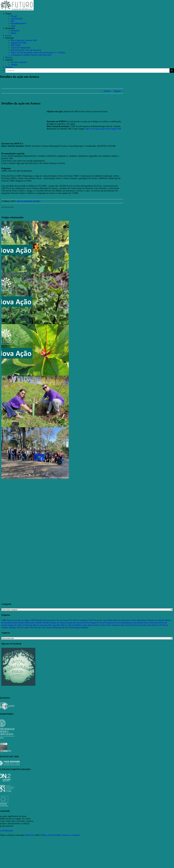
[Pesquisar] (172, 71)
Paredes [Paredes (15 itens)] (46, 623)
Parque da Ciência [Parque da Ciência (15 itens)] (58, 623)
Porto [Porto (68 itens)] (147, 623)
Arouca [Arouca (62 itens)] (10, 620)
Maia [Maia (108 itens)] (110, 620)
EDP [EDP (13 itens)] (33, 620)
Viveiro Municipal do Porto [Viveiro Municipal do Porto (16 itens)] (58, 627)
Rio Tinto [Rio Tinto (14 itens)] (61, 625)
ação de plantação (25, 201)
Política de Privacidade (51, 835)
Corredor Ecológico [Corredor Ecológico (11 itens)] (22, 620)
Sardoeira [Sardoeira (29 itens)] (116, 625)
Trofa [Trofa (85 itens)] (154, 625)
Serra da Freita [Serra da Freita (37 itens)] (127, 625)
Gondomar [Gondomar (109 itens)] (83, 620)
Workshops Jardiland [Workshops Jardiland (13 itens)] (79, 627)
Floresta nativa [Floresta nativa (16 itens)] (49, 620)
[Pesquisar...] (87, 71)
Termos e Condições (71, 835)
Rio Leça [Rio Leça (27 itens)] (52, 625)
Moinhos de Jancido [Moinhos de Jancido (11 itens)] (156, 620)
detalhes (37, 201)
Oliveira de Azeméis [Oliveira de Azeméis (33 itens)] (33, 623)
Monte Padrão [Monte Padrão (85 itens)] (18, 623)
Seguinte (117, 91)
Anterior (107, 91)
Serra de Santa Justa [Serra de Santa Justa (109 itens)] (142, 625)
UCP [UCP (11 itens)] (159, 625)
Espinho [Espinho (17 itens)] (39, 620)
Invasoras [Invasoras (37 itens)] (98, 620)
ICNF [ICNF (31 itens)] (91, 620)
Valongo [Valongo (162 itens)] (12, 627)
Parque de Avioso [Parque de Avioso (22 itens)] (98, 623)
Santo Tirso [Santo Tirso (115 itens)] (106, 625)
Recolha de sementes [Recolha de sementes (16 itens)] (39, 625)
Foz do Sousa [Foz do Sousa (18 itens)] (62, 620)
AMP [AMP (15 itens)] (4, 620)
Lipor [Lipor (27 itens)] (105, 620)
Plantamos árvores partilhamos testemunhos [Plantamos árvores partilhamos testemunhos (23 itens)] (125, 623)
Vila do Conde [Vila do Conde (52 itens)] (23, 627)
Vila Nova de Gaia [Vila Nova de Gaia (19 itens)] (37, 627)
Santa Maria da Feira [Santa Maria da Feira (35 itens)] (92, 625)
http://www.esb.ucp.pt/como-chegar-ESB (103, 129)
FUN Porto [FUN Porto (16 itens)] (73, 620)
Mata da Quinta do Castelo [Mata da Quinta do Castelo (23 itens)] (125, 620)
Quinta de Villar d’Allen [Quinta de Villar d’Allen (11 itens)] (19, 625)
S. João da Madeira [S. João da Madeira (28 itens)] (74, 625)
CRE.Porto (30, 835)
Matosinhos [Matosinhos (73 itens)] (142, 620)
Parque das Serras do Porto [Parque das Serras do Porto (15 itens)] (78, 623)
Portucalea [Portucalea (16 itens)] (154, 623)
